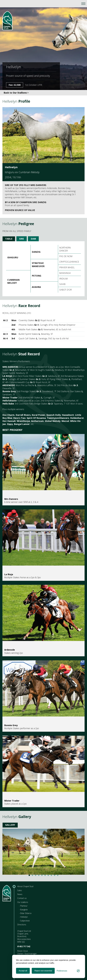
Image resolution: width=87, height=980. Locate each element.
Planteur (24, 906)
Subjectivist (25, 921)
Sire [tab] (22, 239)
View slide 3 (36, 875)
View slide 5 (42, 875)
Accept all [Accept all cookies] (23, 971)
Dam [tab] (33, 239)
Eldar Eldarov (26, 913)
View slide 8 (51, 875)
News (20, 894)
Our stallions (23, 902)
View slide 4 (39, 875)
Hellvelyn (24, 917)
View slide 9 (55, 875)
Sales (20, 890)
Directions (22, 925)
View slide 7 (48, 875)
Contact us (22, 898)
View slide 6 (45, 875)
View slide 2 (32, 875)
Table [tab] (9, 239)
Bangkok (24, 910)
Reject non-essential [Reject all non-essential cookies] (43, 971)
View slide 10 (58, 875)
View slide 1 (29, 875)
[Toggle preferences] (62, 971)
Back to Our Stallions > (16, 93)
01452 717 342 (24, 946)
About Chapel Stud (25, 886)
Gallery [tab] (10, 825)
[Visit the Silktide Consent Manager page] (78, 971)
